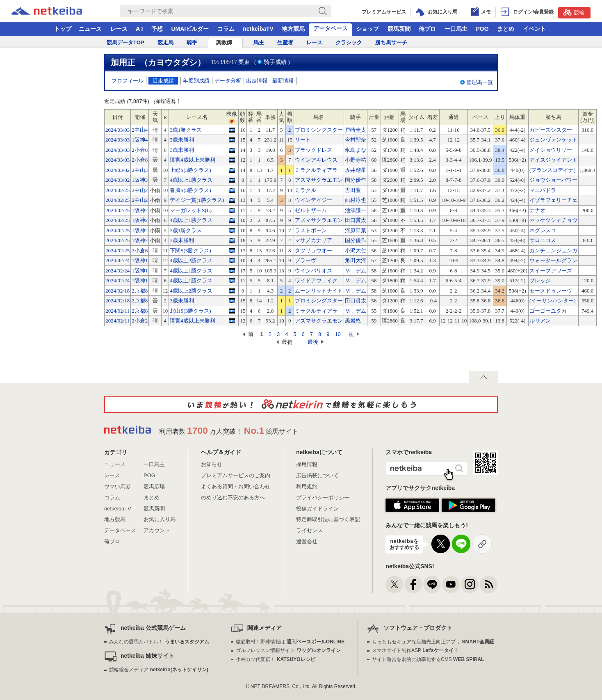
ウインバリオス (314, 271)
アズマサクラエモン (319, 180)
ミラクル (306, 190)
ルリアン (540, 321)
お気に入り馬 (160, 519)
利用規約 (307, 486)
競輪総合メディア (158, 670)
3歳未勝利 (182, 140)
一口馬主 (456, 29)
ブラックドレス (314, 150)
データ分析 (228, 81)
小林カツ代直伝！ (275, 659)
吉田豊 (353, 190)
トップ (63, 29)
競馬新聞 (399, 29)
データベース (331, 28)
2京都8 (140, 291)
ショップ (367, 29)
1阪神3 (140, 180)
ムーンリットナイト (319, 291)
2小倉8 (140, 150)
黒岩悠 (353, 321)
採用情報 (307, 464)
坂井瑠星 (356, 170)
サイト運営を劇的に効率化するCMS (428, 659)
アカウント (157, 530)
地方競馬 (293, 29)
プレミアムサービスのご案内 (236, 475)
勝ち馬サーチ (391, 42)
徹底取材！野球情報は (290, 642)
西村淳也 (356, 200)
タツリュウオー (314, 250)
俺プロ (427, 29)
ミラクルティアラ (316, 170)
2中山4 (140, 130)
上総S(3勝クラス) (190, 170)
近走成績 (163, 81)
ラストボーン (311, 230)
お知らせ (212, 464)
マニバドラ (543, 190)
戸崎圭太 (356, 130)
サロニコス (543, 240)
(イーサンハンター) (553, 301)
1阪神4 (140, 140)
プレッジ (540, 280)
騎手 (192, 42)
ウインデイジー (314, 200)
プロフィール (128, 81)
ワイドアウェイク (316, 280)
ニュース (90, 29)
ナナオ (537, 210)
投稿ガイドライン (317, 509)
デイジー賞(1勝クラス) (197, 200)
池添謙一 (356, 210)
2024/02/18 (117, 291)
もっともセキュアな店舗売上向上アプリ (433, 642)
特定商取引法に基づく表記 (328, 519)
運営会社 (307, 541)
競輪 (574, 12)
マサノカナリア (314, 240)
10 (337, 334)
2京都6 (140, 311)
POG (482, 29)
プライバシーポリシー (323, 498)
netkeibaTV (258, 29)
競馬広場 (154, 486)
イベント (534, 29)
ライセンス (309, 530)
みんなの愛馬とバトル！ (159, 642)
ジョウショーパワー (553, 180)
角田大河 (356, 260)
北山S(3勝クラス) (190, 311)
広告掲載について (317, 475)
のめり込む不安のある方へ (233, 498)
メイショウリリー (551, 150)
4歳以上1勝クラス (191, 180)
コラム (226, 29)
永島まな (356, 150)
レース (119, 29)
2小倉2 (140, 321)
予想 (157, 29)
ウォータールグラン (553, 260)
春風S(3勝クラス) (190, 190)
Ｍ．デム (356, 271)
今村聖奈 (356, 140)
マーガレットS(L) (191, 210)
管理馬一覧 (480, 82)
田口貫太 (356, 220)
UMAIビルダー (190, 29)
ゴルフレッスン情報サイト (288, 650)
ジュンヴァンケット (553, 140)
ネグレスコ (543, 230)
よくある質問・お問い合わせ (236, 486)
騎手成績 (275, 62)
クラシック (349, 42)
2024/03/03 (117, 130)
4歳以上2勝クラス (191, 260)
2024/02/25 (117, 190)
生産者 (285, 42)
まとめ (506, 29)
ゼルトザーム (311, 210)
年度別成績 (196, 81)
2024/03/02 (117, 170)
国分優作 (356, 180)
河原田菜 (356, 230)
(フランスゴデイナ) (553, 170)
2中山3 (140, 170)
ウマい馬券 (117, 486)
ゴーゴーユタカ (548, 311)
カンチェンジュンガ (553, 250)
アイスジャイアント (553, 160)
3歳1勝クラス (186, 130)
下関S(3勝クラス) (190, 250)
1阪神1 (140, 260)
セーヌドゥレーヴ (551, 291)
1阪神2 (140, 210)
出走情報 (257, 81)
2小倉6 (140, 250)
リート (303, 140)
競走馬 (165, 42)
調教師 (224, 42)
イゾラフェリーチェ (553, 200)
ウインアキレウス (316, 160)
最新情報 (283, 81)
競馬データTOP (125, 42)
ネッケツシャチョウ (553, 220)
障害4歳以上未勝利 (193, 160)
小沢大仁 (356, 250)
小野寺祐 (356, 160)
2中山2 (140, 190)
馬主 (259, 42)
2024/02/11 (117, 311)
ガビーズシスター (551, 130)
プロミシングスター (319, 130)
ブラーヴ (306, 260)
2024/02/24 (117, 260)
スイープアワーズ (551, 271)
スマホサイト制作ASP (415, 650)
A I (139, 29)
